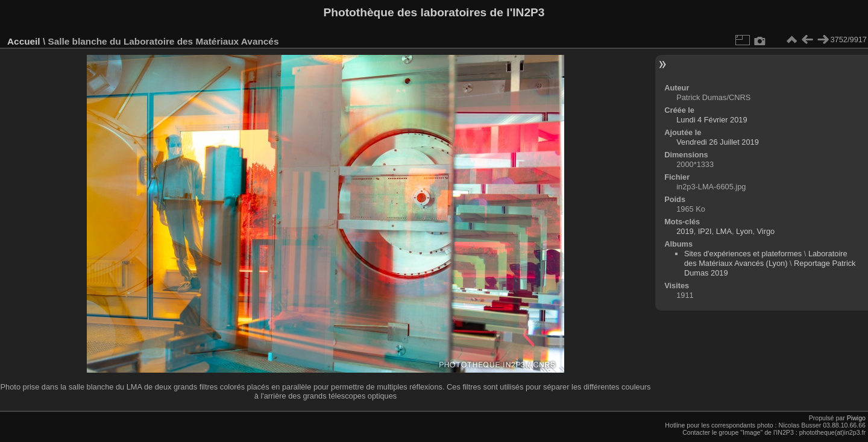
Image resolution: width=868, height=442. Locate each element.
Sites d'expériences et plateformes (743, 254)
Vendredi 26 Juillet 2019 (718, 142)
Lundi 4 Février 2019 (712, 120)
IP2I (705, 231)
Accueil (24, 41)
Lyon (744, 231)
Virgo (766, 231)
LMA (724, 231)
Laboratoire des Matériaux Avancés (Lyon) (766, 258)
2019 (685, 231)
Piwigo (856, 418)
